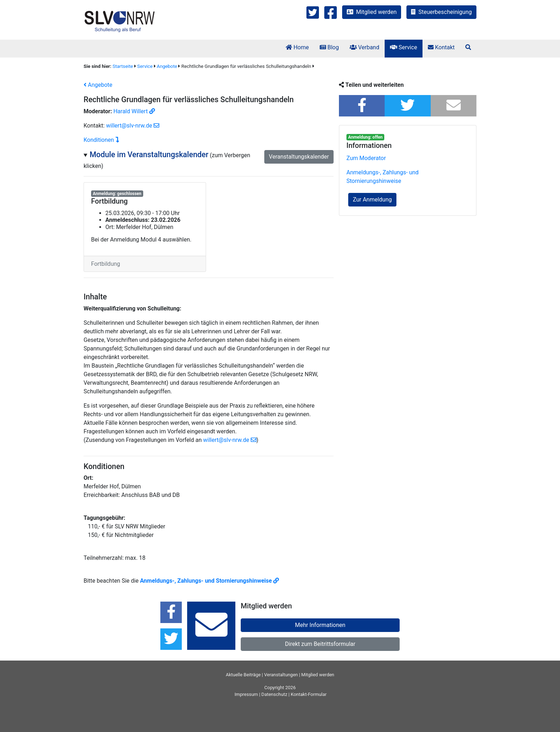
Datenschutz (274, 694)
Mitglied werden (372, 12)
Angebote (167, 66)
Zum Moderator (366, 158)
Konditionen (101, 140)
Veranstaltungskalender (299, 157)
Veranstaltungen (281, 675)
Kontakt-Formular (309, 694)
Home (297, 47)
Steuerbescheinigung (441, 12)
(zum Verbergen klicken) (206, 160)
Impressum (246, 694)
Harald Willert (134, 111)
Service (404, 47)
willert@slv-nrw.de (133, 126)
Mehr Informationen (320, 625)
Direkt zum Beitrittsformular (320, 644)
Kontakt (441, 47)
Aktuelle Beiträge (243, 675)
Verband (364, 47)
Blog (329, 47)
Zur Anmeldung (372, 200)
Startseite (123, 66)
